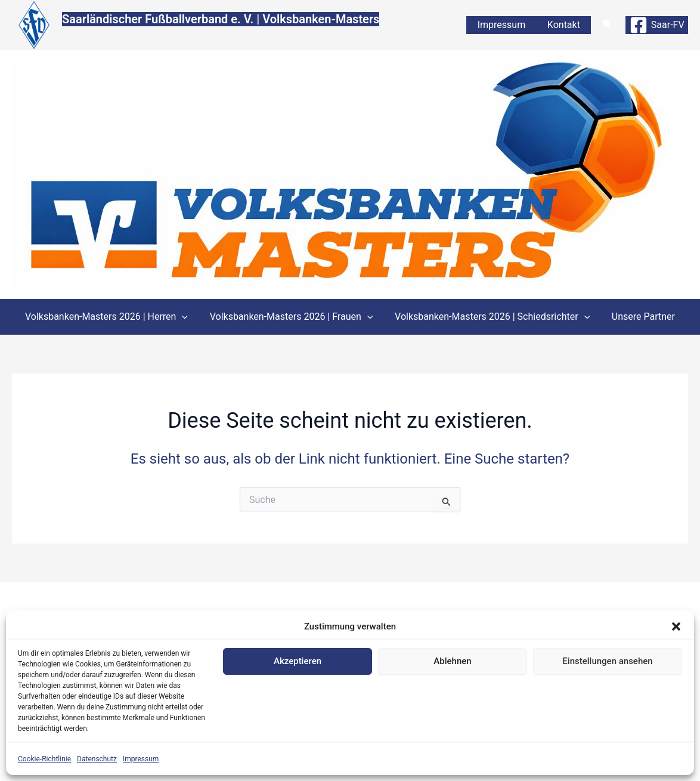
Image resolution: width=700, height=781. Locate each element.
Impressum (141, 759)
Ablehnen (452, 661)
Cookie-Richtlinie (44, 759)
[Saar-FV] (657, 25)
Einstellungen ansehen (607, 661)
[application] (186, 317)
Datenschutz (97, 759)
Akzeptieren (298, 661)
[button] (676, 626)
